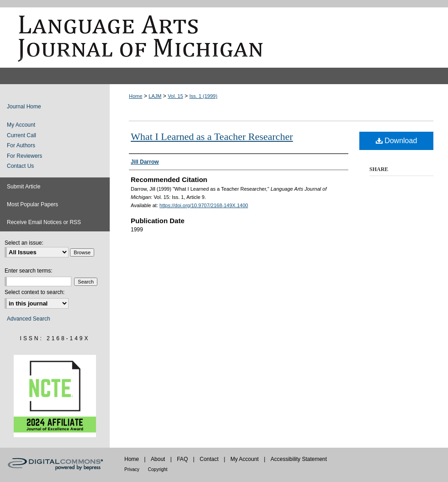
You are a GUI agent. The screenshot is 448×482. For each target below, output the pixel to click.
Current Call (21, 135)
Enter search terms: (29, 271)
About (159, 459)
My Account (21, 125)
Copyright (158, 469)
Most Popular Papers (32, 204)
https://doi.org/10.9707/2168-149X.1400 (204, 205)
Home (136, 96)
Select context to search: (35, 292)
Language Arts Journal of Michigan (224, 37)
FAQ (183, 459)
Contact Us (20, 166)
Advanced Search (29, 319)
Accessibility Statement (299, 459)
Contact (210, 459)
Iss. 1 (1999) (203, 96)
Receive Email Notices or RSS (44, 222)
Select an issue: (24, 243)
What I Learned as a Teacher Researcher (212, 137)
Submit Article (24, 187)
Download (397, 141)
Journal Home (24, 107)
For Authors (21, 145)
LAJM (155, 96)
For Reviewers (24, 156)
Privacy (133, 469)
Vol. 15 (176, 96)
